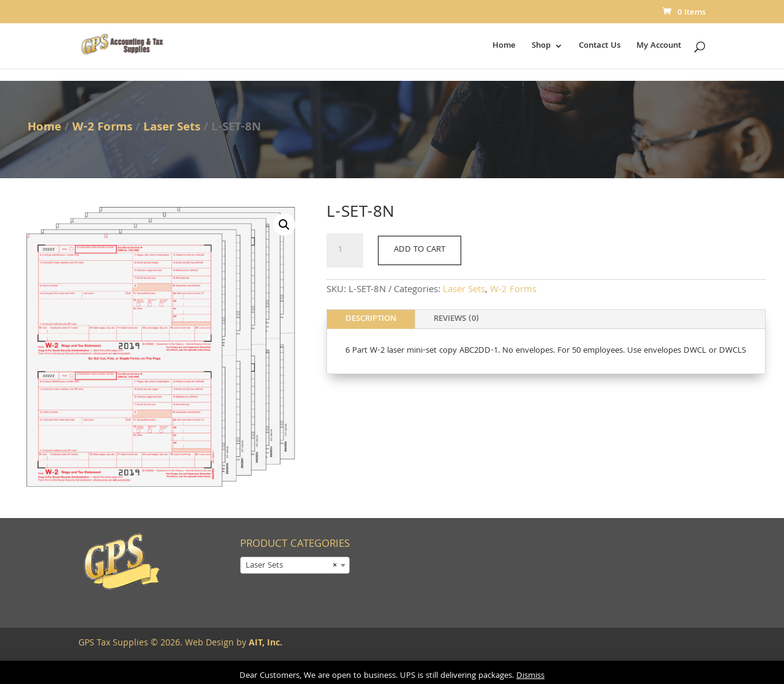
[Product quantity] (345, 250)
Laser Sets (172, 128)
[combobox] (295, 565)
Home (504, 47)
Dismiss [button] (530, 676)
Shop (541, 47)
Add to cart (420, 250)
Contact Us (600, 47)
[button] (284, 225)
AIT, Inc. (264, 644)
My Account (659, 47)
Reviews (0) (456, 319)
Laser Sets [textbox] (291, 566)
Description (371, 319)
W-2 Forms (102, 128)
